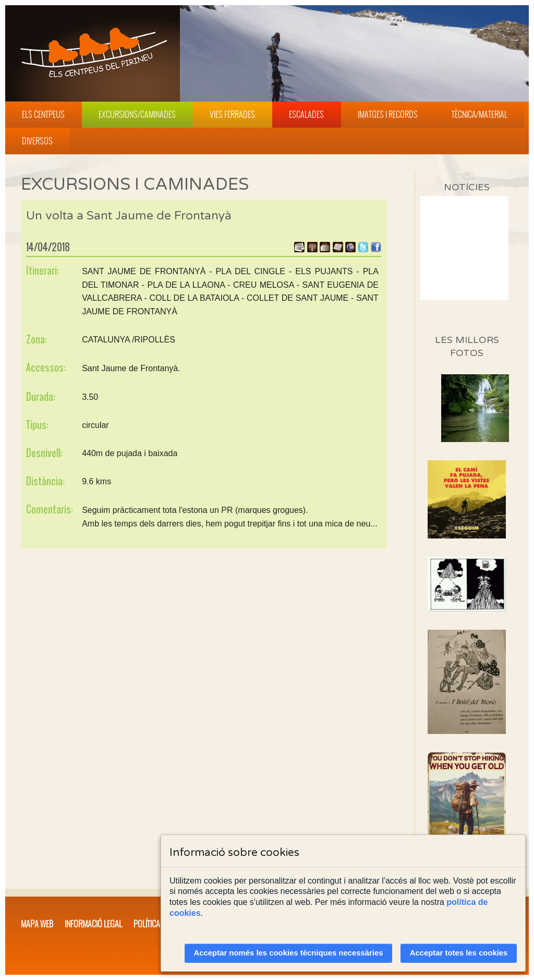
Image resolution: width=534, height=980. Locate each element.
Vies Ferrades (232, 114)
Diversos (37, 141)
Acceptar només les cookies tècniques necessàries (289, 953)
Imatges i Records (388, 114)
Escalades (306, 114)
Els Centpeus (43, 114)
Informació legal (93, 924)
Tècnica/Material (480, 114)
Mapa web (37, 924)
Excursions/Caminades (137, 114)
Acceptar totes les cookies (459, 953)
